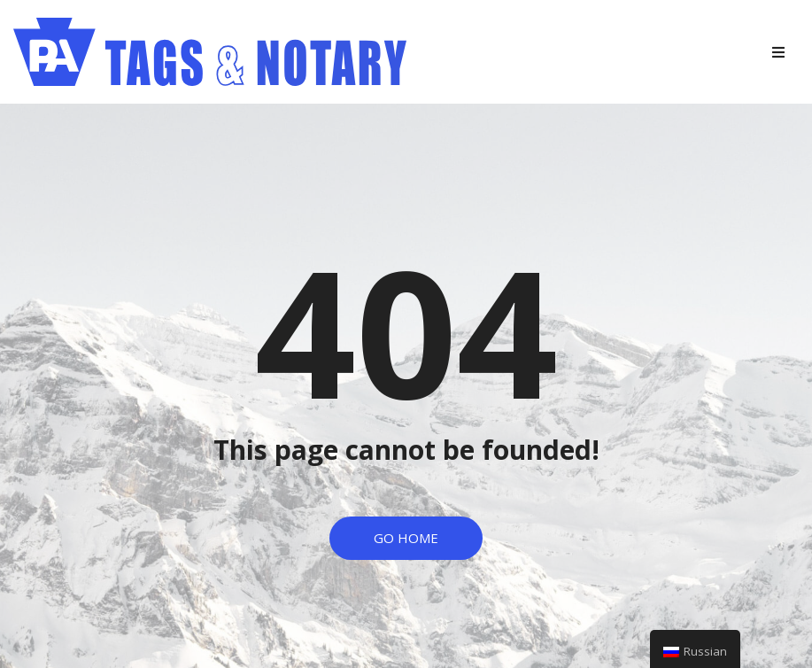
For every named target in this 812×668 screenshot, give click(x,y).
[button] (406, 538)
